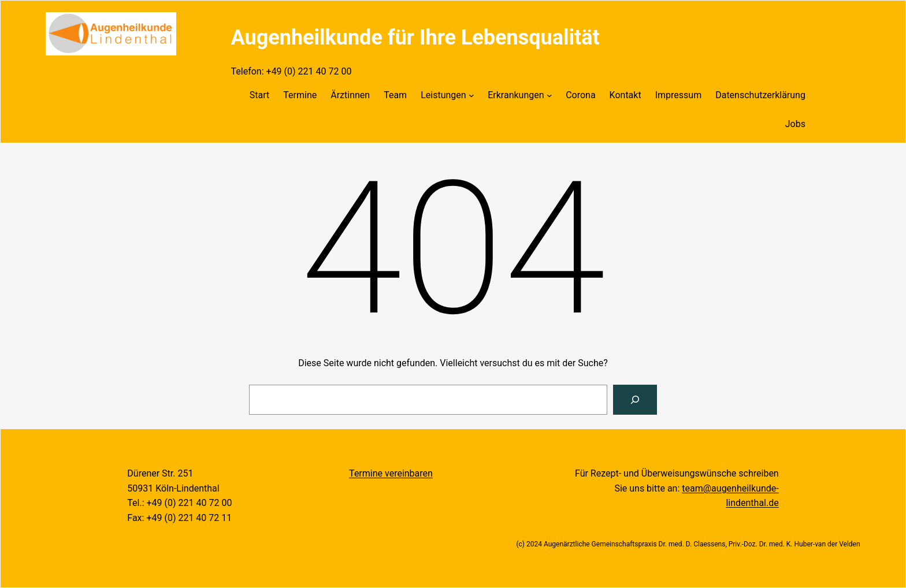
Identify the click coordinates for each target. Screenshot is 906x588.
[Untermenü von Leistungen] (471, 95)
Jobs (795, 124)
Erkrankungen (516, 95)
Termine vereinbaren (391, 473)
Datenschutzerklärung (760, 95)
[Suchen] (635, 400)
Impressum (679, 95)
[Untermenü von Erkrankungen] (549, 95)
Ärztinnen (350, 95)
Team (395, 95)
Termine (300, 95)
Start (259, 95)
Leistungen (443, 95)
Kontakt (625, 95)
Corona (580, 95)
